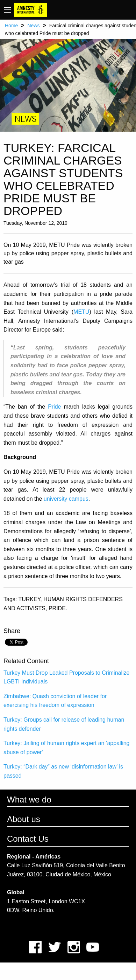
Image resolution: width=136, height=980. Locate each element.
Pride (54, 407)
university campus (66, 499)
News (33, 26)
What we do (29, 800)
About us (24, 819)
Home (11, 26)
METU (81, 312)
